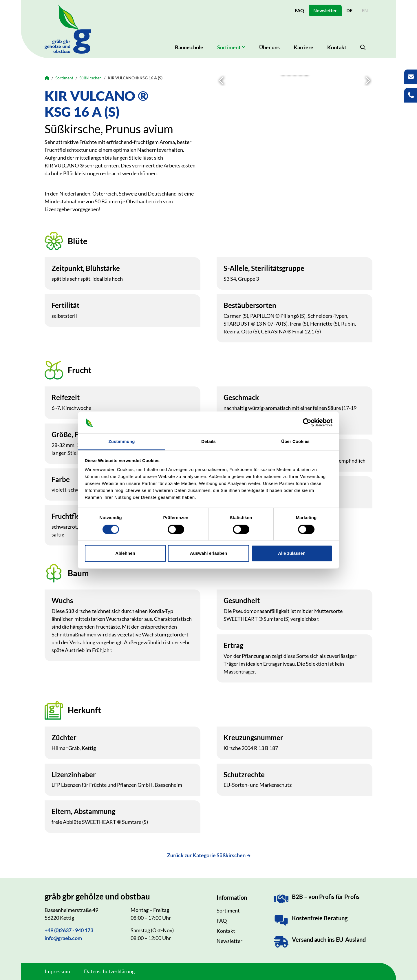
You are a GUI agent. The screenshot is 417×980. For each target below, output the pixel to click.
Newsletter (325, 10)
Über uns (269, 47)
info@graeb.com (63, 938)
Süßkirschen (90, 78)
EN (365, 10)
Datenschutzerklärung (109, 971)
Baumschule (189, 47)
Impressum (57, 971)
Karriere (303, 47)
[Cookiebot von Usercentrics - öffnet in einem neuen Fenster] (307, 422)
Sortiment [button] (229, 47)
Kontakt (337, 47)
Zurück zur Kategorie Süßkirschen (206, 855)
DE (349, 10)
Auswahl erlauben (209, 553)
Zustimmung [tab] (122, 442)
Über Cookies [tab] (295, 442)
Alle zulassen (292, 553)
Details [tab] (209, 442)
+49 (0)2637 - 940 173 (69, 930)
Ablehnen (125, 553)
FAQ (299, 10)
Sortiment (64, 78)
